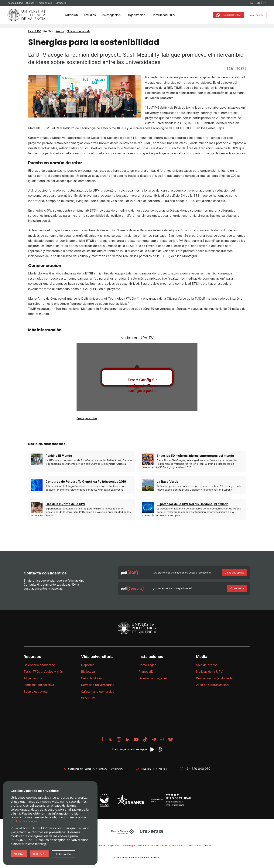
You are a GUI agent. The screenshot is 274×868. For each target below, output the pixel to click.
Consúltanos (237, 588)
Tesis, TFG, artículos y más (43, 672)
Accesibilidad (15, 3)
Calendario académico (39, 665)
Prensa (60, 31)
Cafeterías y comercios (98, 692)
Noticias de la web (78, 31)
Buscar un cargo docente (214, 678)
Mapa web (114, 845)
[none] (72, 15)
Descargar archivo (87, 418)
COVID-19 (88, 698)
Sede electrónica (36, 692)
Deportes (88, 665)
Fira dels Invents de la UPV (65, 504)
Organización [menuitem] (137, 15)
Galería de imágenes (153, 678)
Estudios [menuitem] (90, 15)
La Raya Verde (168, 482)
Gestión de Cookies (200, 845)
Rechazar (39, 854)
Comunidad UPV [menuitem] (164, 15)
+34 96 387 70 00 (151, 769)
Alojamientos (33, 678)
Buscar (30, 3)
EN (265, 3)
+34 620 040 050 (195, 769)
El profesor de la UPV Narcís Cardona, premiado (193, 504)
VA (251, 3)
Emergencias (45, 3)
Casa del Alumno (93, 678)
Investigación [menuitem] (112, 15)
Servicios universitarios (98, 685)
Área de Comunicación (212, 685)
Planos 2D (146, 672)
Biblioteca (88, 672)
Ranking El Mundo (59, 456)
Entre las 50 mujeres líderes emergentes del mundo (195, 456)
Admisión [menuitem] (72, 15)
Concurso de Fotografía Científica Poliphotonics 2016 (86, 482)
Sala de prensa (207, 665)
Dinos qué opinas (235, 573)
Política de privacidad (174, 845)
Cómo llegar (147, 665)
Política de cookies (148, 845)
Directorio (61, 3)
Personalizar (63, 854)
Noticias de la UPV (209, 672)
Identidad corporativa (39, 685)
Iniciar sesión (256, 15)
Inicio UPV (34, 31)
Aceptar (19, 854)
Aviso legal (129, 845)
